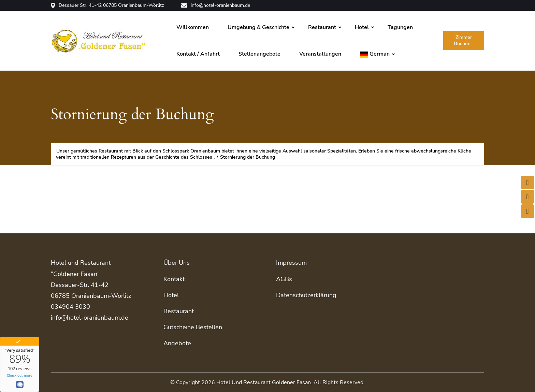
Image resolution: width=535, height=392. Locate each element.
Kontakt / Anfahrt (198, 54)
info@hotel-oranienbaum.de (215, 5)
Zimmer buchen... (464, 40)
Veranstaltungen (320, 54)
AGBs (284, 279)
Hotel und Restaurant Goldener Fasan (264, 382)
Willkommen (193, 27)
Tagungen (400, 27)
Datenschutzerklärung (306, 295)
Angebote (177, 343)
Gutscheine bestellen (193, 327)
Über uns (177, 263)
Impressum (291, 263)
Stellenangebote (259, 54)
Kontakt (174, 279)
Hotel (362, 27)
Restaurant (322, 27)
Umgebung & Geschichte (258, 27)
